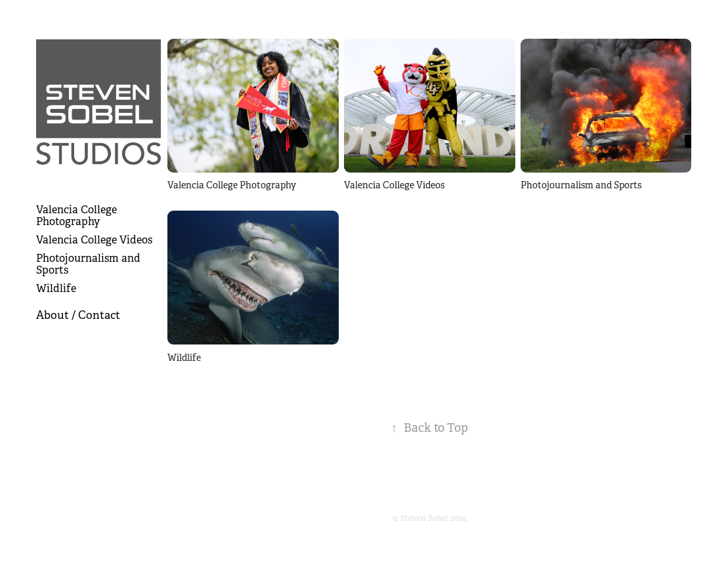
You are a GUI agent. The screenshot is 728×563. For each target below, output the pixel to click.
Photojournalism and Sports (88, 264)
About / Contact (78, 315)
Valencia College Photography (76, 216)
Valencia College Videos (94, 240)
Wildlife (56, 288)
